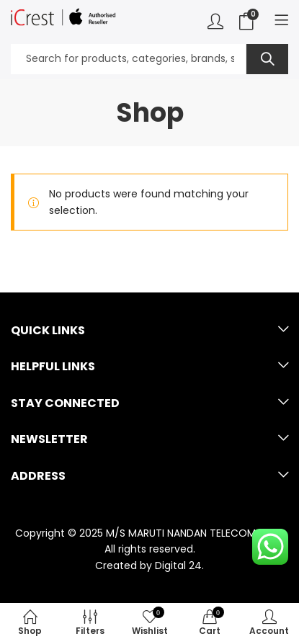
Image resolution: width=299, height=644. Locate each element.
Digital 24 (178, 565)
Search (267, 59)
